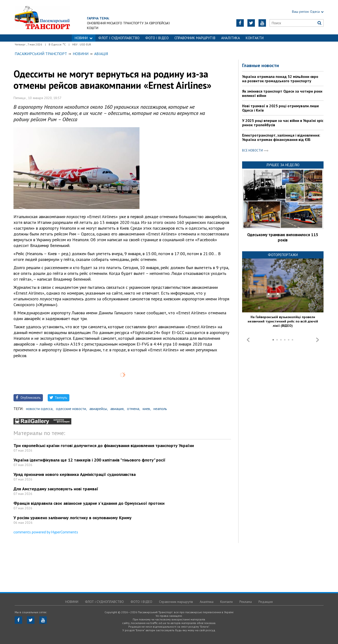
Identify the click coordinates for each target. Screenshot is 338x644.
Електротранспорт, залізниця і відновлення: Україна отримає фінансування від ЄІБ (281, 137)
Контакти (255, 38)
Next (318, 340)
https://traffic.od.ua (42, 17)
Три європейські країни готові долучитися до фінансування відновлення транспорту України (104, 445)
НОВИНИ (84, 38)
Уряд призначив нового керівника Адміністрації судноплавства (75, 474)
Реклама (246, 602)
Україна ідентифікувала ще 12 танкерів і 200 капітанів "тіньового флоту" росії (89, 460)
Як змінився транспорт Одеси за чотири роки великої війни (282, 93)
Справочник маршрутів (195, 38)
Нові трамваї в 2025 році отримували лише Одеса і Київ (281, 108)
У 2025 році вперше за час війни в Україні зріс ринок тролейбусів (283, 123)
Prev (248, 340)
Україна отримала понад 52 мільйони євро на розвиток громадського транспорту (280, 79)
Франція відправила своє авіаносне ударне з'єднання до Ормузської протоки (89, 503)
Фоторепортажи (283, 255)
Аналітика (231, 38)
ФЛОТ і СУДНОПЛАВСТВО (119, 38)
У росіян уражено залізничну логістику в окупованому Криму (73, 518)
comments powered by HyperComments (46, 532)
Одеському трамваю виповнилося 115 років (283, 237)
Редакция (266, 602)
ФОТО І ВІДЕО (157, 38)
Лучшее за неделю (283, 165)
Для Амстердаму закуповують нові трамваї (56, 489)
